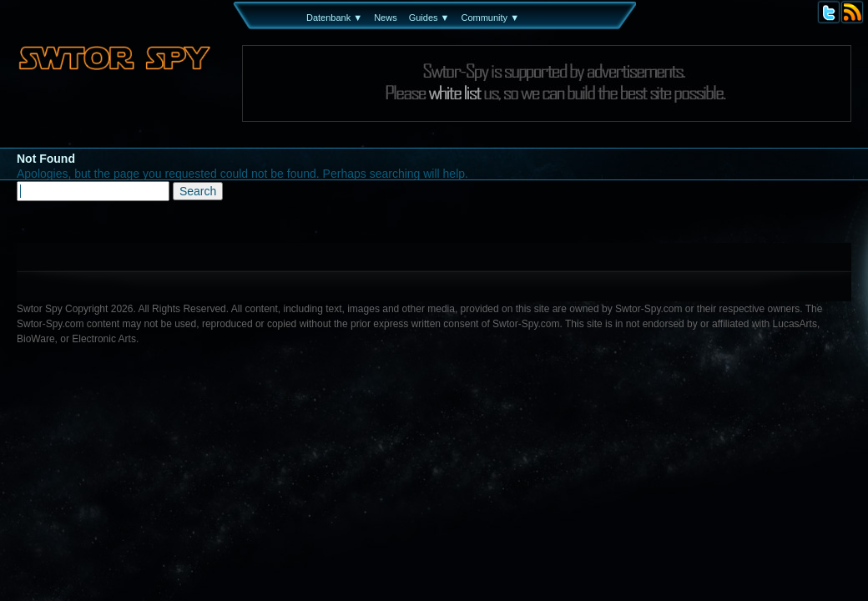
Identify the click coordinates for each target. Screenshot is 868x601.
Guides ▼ (429, 18)
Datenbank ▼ (334, 18)
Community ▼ (490, 18)
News (386, 18)
